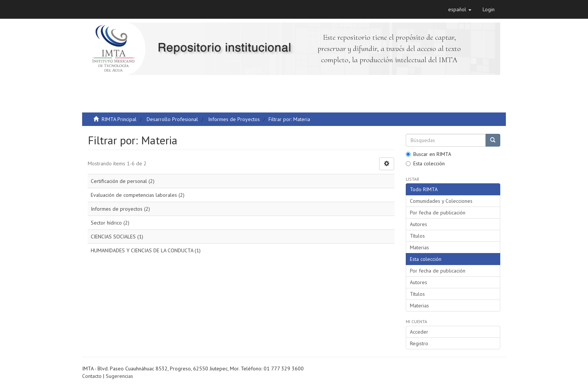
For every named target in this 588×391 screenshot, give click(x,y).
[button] (460, 9)
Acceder (419, 332)
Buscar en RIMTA (428, 154)
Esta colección (425, 163)
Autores (418, 224)
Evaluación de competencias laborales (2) (138, 195)
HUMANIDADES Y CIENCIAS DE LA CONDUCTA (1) (146, 250)
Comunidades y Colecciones (441, 201)
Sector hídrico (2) (110, 223)
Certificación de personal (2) (123, 181)
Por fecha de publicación (438, 213)
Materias (419, 247)
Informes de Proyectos (234, 119)
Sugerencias (119, 376)
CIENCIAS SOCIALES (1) (117, 237)
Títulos (417, 236)
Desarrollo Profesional (172, 119)
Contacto (92, 376)
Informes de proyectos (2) (120, 209)
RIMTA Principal (119, 119)
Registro (419, 343)
